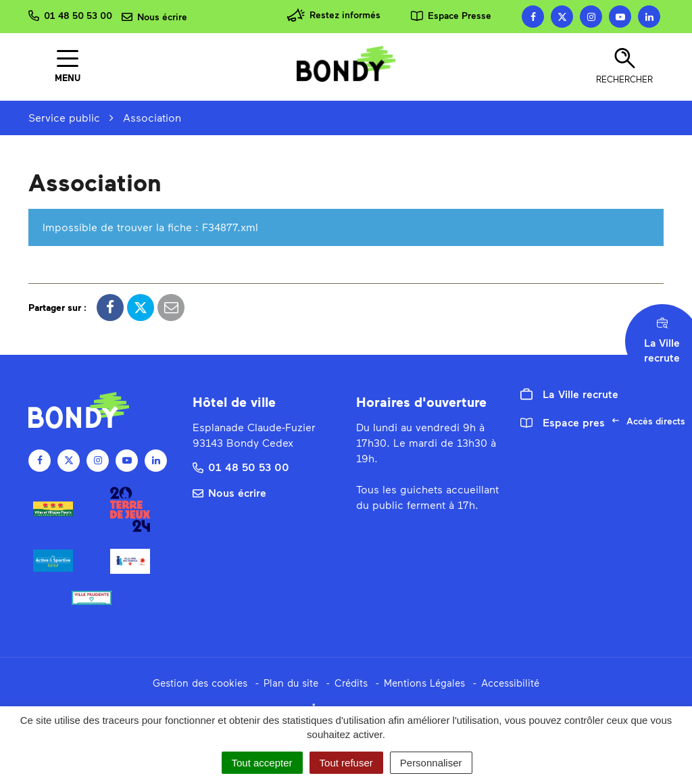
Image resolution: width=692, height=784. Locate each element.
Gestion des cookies (200, 683)
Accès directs (652, 424)
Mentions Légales (424, 683)
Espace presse (568, 422)
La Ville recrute (569, 394)
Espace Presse (451, 15)
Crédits (351, 683)
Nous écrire (229, 492)
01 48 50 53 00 (241, 467)
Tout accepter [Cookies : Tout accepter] (262, 763)
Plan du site (291, 683)
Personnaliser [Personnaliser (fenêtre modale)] (431, 763)
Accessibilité (510, 683)
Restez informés (333, 15)
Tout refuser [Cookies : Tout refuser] (346, 763)
